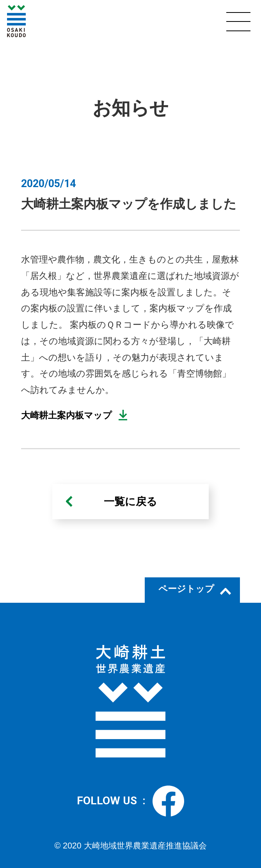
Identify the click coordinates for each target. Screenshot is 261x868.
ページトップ (186, 589)
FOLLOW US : (130, 801)
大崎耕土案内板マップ (67, 415)
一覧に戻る (130, 502)
